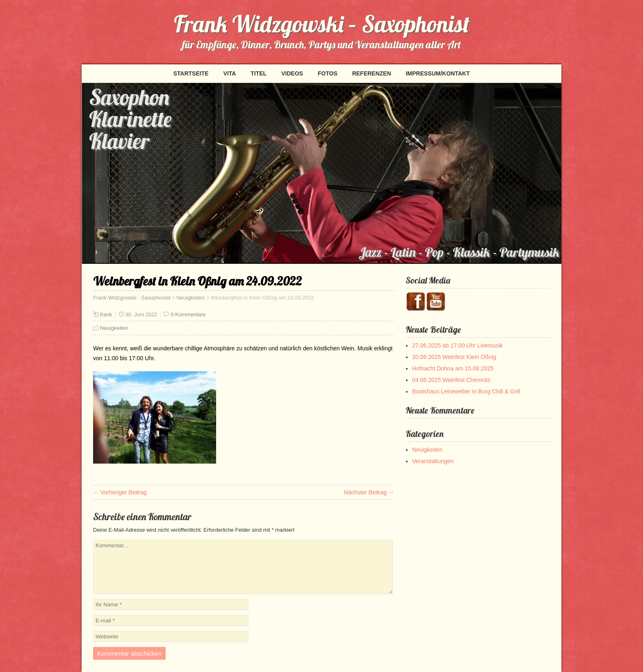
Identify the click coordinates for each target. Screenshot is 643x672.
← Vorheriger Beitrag (120, 492)
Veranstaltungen (433, 461)
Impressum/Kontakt (438, 73)
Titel (259, 73)
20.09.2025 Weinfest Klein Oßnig (454, 357)
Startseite (191, 73)
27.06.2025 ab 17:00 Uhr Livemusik (457, 345)
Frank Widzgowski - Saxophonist (132, 298)
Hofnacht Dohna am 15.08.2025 (453, 368)
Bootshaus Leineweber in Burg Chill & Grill (466, 391)
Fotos (328, 73)
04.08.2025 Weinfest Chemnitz (451, 380)
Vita (229, 73)
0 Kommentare (188, 314)
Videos (292, 73)
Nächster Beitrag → (369, 492)
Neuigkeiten (190, 298)
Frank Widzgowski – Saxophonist (322, 24)
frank (106, 314)
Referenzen (372, 73)
